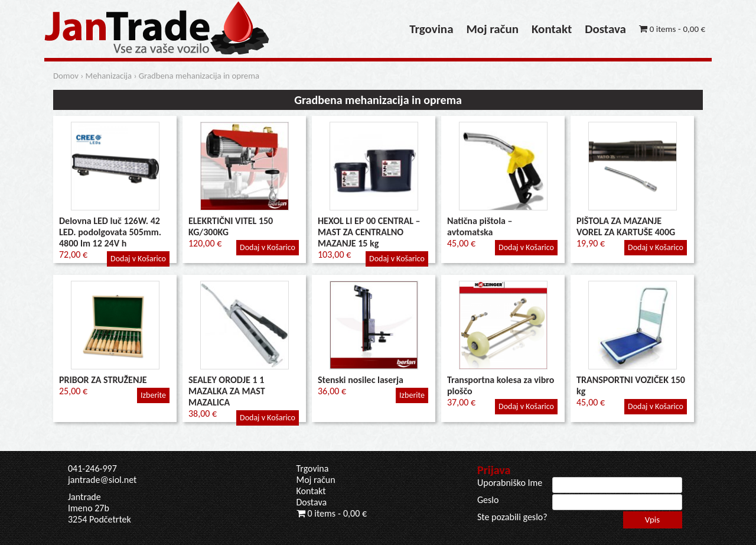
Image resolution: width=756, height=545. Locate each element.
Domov (66, 76)
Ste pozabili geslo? (512, 517)
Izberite (153, 395)
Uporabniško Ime (510, 483)
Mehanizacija (109, 76)
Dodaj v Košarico (138, 259)
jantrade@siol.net (102, 480)
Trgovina (431, 29)
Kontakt (552, 29)
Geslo (488, 500)
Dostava (605, 29)
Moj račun (493, 29)
